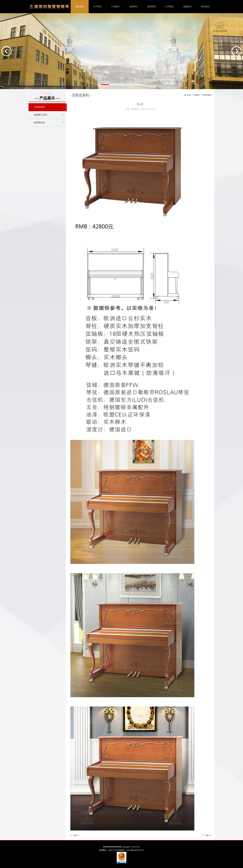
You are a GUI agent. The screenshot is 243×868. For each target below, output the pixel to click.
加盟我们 (188, 7)
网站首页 (80, 7)
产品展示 (116, 7)
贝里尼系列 (207, 95)
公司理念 (170, 7)
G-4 (210, 835)
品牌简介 (134, 7)
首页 (189, 95)
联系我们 (205, 7)
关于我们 (98, 7)
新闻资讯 (152, 7)
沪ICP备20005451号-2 (135, 850)
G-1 (78, 835)
